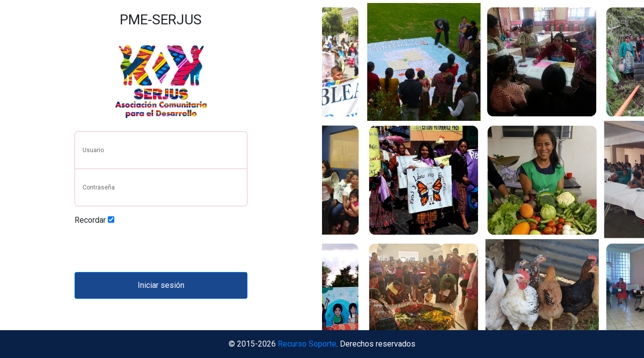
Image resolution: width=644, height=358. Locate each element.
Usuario (93, 150)
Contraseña (99, 187)
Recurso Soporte (307, 344)
